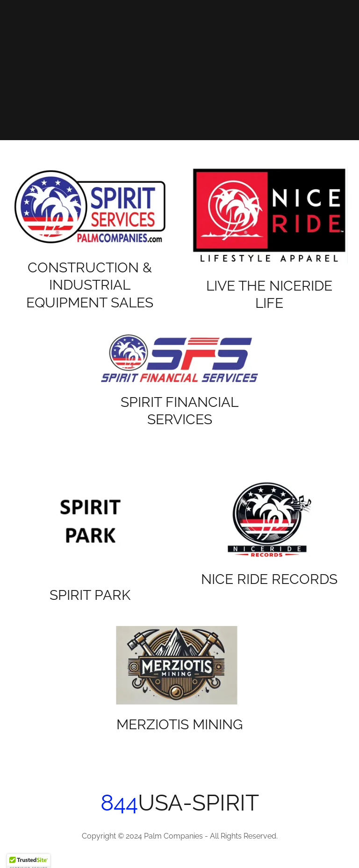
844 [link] (119, 803)
